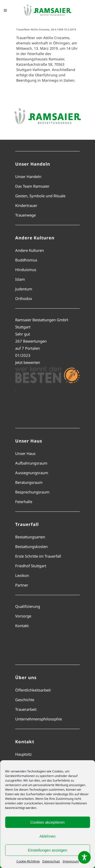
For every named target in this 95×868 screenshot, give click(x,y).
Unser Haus (25, 453)
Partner (22, 585)
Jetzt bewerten (28, 362)
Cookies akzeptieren (48, 822)
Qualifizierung (28, 606)
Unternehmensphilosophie (39, 719)
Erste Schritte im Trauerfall (38, 556)
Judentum (24, 289)
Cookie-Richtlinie (28, 861)
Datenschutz (51, 861)
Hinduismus (26, 270)
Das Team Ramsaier (32, 186)
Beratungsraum (29, 482)
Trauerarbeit (26, 709)
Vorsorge (23, 616)
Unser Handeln (28, 176)
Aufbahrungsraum (31, 463)
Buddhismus (26, 260)
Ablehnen (48, 836)
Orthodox (24, 298)
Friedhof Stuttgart (31, 566)
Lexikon (22, 575)
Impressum (71, 861)
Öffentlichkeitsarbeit (33, 690)
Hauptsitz (23, 754)
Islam (20, 279)
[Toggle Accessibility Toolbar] (84, 857)
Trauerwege (25, 215)
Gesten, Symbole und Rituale (40, 196)
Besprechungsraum (32, 492)
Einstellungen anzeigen (48, 850)
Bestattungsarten (30, 537)
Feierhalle (24, 502)
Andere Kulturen (30, 250)
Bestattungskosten (31, 546)
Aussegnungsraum (32, 473)
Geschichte (25, 700)
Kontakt (22, 626)
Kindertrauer (26, 205)
